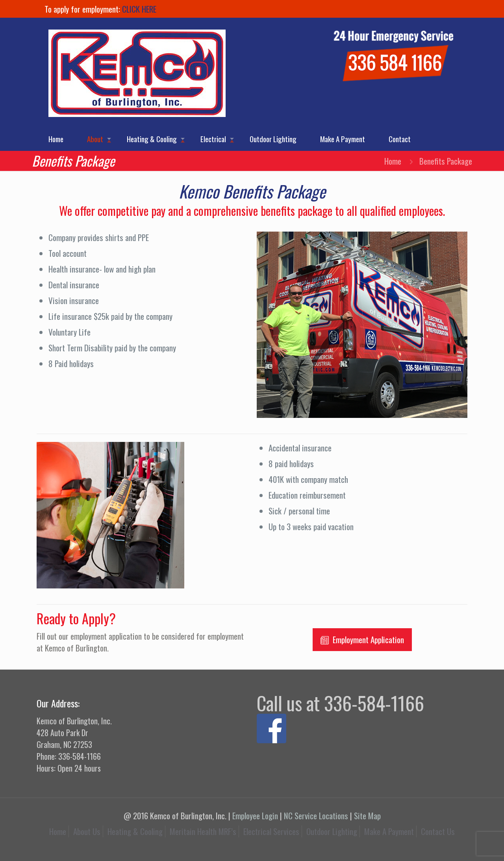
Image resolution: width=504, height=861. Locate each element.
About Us (87, 831)
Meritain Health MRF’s (203, 831)
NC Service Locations (316, 816)
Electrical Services (271, 831)
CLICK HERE (139, 9)
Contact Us (438, 831)
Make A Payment (389, 831)
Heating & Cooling (135, 831)
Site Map (367, 816)
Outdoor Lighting (332, 831)
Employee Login (255, 816)
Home (393, 161)
